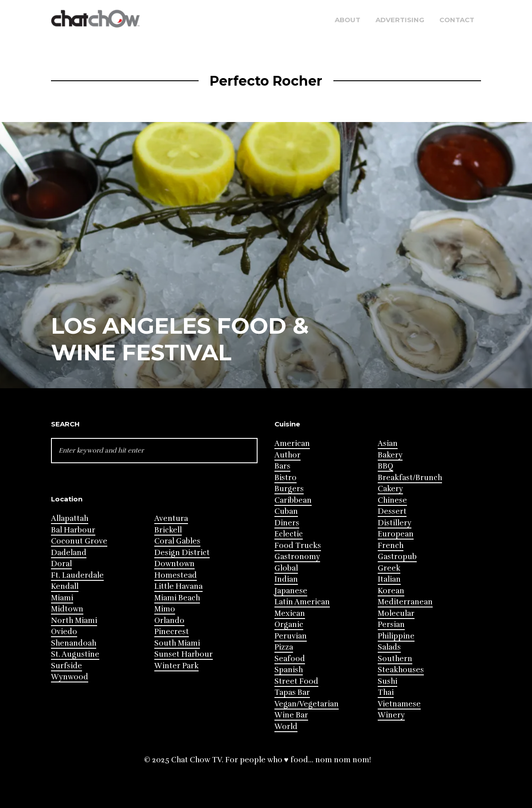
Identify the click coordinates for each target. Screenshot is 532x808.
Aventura (171, 518)
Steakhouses (401, 670)
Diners (287, 523)
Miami (62, 598)
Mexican (290, 613)
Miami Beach (177, 598)
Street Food (296, 681)
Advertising (400, 20)
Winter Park (176, 666)
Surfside (66, 666)
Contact (457, 20)
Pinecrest (172, 632)
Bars (282, 466)
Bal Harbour (73, 530)
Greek (389, 568)
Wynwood (70, 677)
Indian (286, 579)
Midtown (67, 609)
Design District (182, 553)
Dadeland (69, 553)
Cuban (286, 511)
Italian (389, 579)
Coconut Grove (79, 541)
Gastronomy (297, 557)
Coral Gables (177, 541)
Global (286, 568)
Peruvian (291, 636)
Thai (386, 692)
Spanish (289, 670)
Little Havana (178, 586)
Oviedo (64, 632)
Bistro (286, 478)
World (286, 727)
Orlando (169, 621)
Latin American (302, 602)
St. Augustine (75, 654)
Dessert (392, 511)
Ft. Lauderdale (77, 575)
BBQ (385, 466)
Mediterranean (405, 602)
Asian (388, 443)
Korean (391, 591)
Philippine (396, 636)
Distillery (395, 523)
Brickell (168, 530)
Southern (395, 659)
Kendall (65, 586)
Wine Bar (291, 715)
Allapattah (70, 518)
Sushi (387, 681)
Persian (391, 625)
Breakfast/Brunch (410, 478)
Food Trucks (298, 546)
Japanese (291, 591)
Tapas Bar (292, 692)
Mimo (165, 609)
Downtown (174, 564)
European (396, 534)
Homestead (176, 575)
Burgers (289, 489)
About (348, 20)
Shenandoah (74, 643)
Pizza (284, 647)
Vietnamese (399, 704)
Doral (61, 564)
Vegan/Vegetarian (307, 704)
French (391, 546)
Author (288, 455)
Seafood (290, 659)
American (292, 443)
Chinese (392, 500)
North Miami (74, 621)
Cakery (390, 489)
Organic (289, 625)
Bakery (390, 455)
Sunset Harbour (184, 654)
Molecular (396, 613)
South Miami (177, 643)
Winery (391, 715)
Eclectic (289, 534)
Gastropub (397, 557)
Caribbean (293, 500)
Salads (389, 647)
